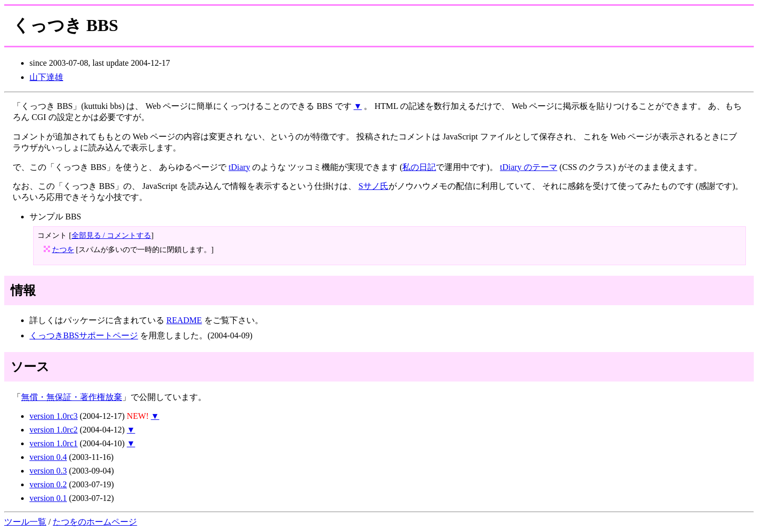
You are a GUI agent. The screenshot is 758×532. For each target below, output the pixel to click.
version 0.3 (48, 471)
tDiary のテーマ (529, 167)
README (184, 320)
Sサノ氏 (373, 186)
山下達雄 (46, 77)
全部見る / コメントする (111, 235)
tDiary (239, 167)
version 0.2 (48, 484)
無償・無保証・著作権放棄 (72, 397)
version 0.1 (48, 498)
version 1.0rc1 (54, 443)
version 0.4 (48, 457)
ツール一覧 (25, 522)
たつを (63, 249)
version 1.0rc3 (54, 416)
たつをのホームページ (95, 522)
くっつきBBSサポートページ (84, 335)
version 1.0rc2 (54, 430)
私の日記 (419, 167)
